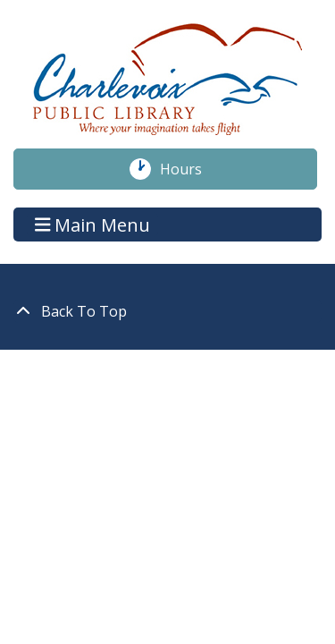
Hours (190, 169)
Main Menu (93, 224)
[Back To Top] (167, 311)
